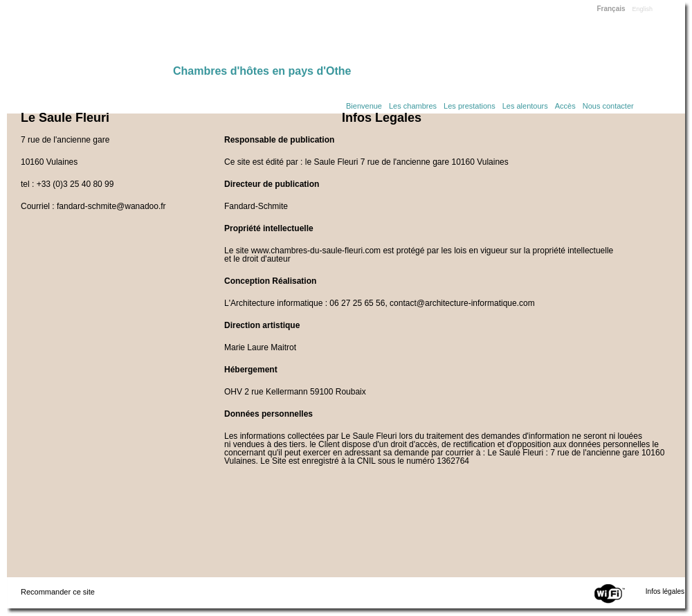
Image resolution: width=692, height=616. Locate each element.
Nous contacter (608, 106)
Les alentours (525, 106)
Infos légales (665, 591)
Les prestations (470, 106)
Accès (565, 106)
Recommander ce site (58, 592)
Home (90, 36)
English (643, 9)
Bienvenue (364, 106)
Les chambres (413, 106)
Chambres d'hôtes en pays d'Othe (262, 71)
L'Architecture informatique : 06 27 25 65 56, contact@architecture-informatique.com (380, 303)
